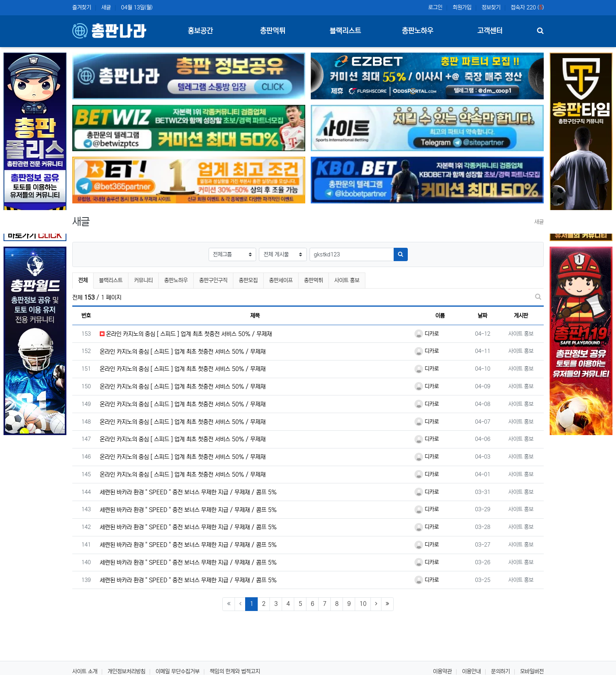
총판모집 (248, 280)
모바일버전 (532, 671)
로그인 (435, 7)
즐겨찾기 (82, 7)
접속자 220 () (527, 7)
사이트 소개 (85, 671)
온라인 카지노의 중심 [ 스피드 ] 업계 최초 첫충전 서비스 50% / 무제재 (186, 334)
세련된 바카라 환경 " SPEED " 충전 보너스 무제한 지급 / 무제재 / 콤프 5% (188, 492)
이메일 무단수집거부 (178, 671)
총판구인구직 (213, 280)
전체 (83, 280)
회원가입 (462, 7)
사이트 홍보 (347, 280)
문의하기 (500, 671)
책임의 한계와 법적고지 (235, 671)
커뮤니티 (143, 280)
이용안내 (471, 671)
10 (363, 604)
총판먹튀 (313, 280)
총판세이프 (281, 280)
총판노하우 (176, 280)
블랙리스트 (111, 280)
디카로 (427, 334)
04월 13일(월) (137, 7)
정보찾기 (491, 7)
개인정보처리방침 (126, 671)
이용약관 (442, 671)
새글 (106, 7)
